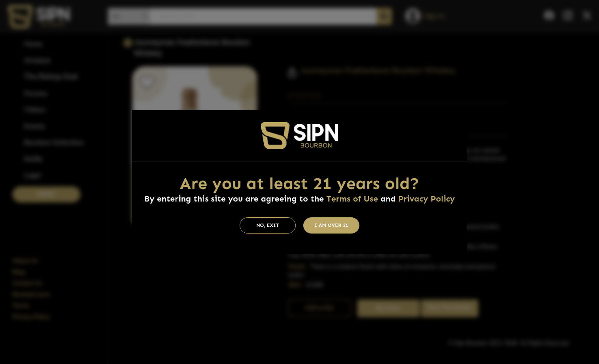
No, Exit (268, 225)
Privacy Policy (426, 199)
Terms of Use (352, 199)
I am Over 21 (332, 225)
